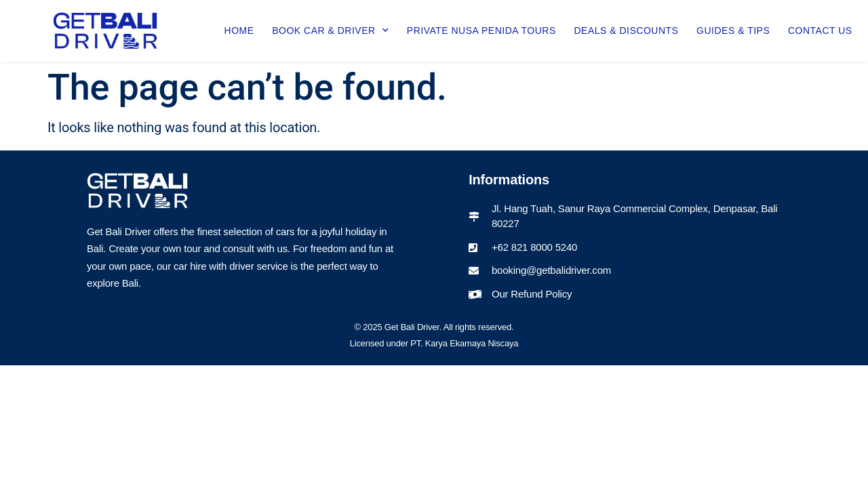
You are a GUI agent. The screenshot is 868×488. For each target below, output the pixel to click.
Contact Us (820, 30)
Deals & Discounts (626, 30)
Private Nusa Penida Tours (481, 30)
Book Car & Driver (330, 30)
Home (239, 30)
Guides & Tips (733, 30)
